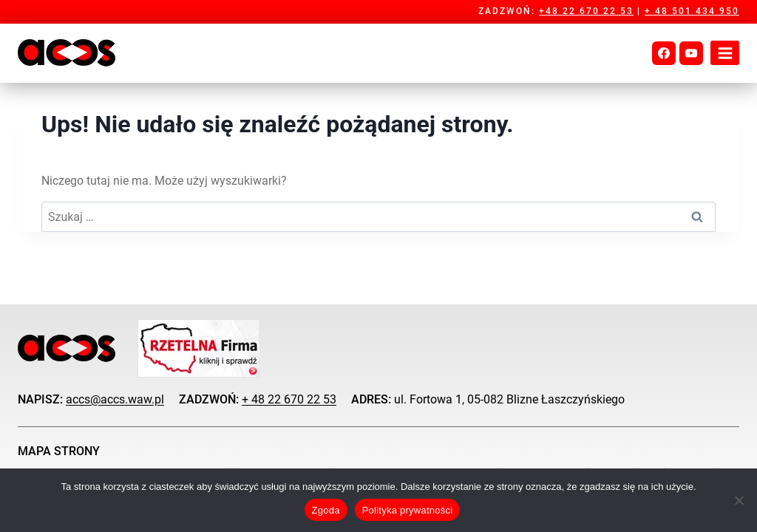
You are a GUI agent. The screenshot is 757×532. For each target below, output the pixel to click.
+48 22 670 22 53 (586, 11)
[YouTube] (691, 53)
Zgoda (326, 510)
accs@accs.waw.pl (115, 399)
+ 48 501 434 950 (692, 11)
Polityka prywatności (408, 510)
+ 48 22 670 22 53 (289, 399)
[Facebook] (664, 53)
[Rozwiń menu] (725, 53)
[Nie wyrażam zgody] (739, 500)
